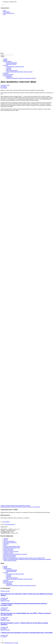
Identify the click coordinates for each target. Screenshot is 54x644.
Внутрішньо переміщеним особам (12, 548)
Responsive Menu (5, 8)
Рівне (5, 11)
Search (2, 53)
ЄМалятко (9, 69)
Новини (5, 60)
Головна (5, 59)
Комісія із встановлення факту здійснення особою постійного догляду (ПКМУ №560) (24, 558)
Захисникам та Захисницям (10, 542)
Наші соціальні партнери (9, 557)
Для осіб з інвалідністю (9, 541)
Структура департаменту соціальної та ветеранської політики (21, 78)
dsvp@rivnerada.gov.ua (9, 13)
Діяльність (6, 73)
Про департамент (8, 76)
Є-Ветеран (9, 68)
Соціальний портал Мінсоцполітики (15, 67)
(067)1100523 (7, 12)
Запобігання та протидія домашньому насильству (15, 554)
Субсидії (5, 540)
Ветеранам (6, 544)
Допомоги (6, 539)
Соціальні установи (8, 553)
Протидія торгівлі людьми (10, 555)
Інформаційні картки (11, 64)
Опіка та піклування (8, 550)
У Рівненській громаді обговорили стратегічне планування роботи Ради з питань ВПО (27, 633)
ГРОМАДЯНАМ (7, 61)
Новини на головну (5, 591)
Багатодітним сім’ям (8, 549)
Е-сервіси (6, 65)
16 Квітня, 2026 (4, 627)
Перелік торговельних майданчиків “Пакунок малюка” (19, 72)
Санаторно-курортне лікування (11, 551)
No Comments (4, 88)
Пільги (5, 545)
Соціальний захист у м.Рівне (11, 643)
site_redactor (4, 86)
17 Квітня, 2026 (4, 608)
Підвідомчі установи (8, 74)
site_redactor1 (4, 599)
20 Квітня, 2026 (4, 598)
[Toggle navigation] (1, 53)
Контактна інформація (12, 63)
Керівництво (9, 77)
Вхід (4, 14)
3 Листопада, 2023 (5, 85)
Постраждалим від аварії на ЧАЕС (12, 546)
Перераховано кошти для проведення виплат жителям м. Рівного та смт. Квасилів (20, 507)
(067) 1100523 (6, 522)
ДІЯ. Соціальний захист (12, 70)
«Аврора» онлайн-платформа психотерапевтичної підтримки (15, 506)
